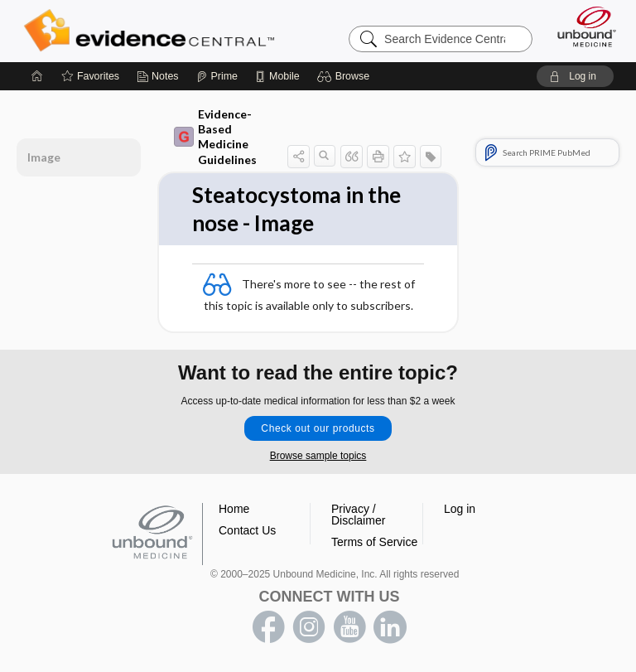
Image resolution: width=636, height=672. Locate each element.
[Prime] (217, 76)
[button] (346, 76)
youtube (349, 627)
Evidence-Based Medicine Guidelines (215, 137)
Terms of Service (374, 542)
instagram (309, 627)
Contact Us (247, 530)
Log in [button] (460, 509)
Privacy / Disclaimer (358, 515)
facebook (268, 627)
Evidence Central (153, 31)
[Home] (37, 76)
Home (234, 509)
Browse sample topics (318, 456)
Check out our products (318, 428)
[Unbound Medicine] (581, 27)
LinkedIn (390, 627)
